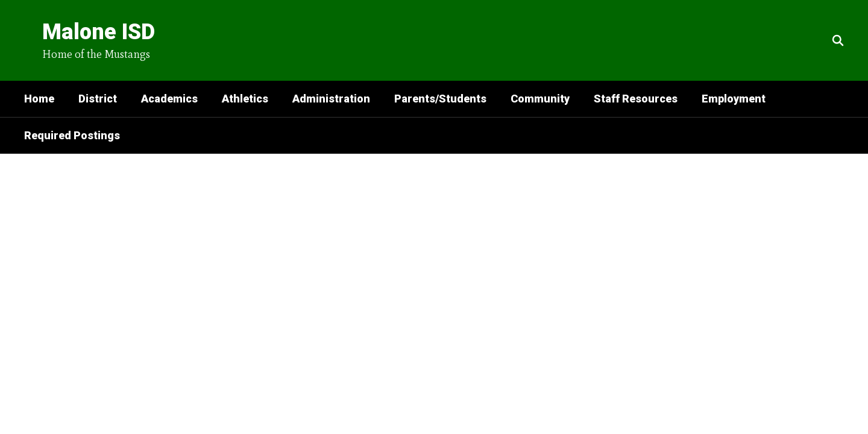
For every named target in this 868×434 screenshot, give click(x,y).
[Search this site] (838, 40)
